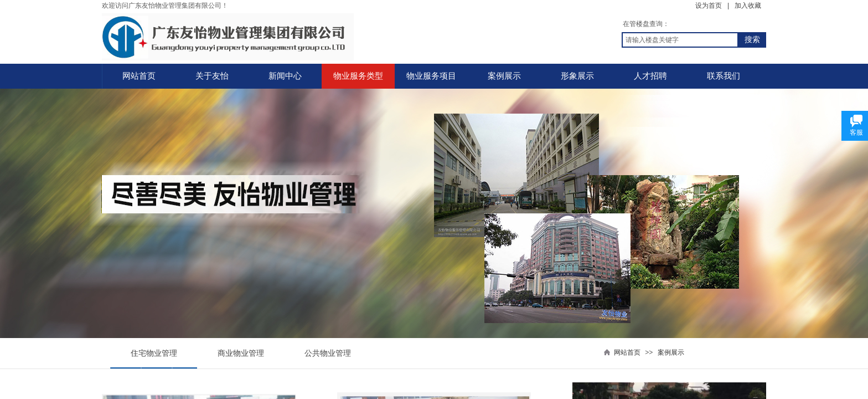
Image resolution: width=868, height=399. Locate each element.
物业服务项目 (431, 76)
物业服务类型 (358, 76)
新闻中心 (285, 76)
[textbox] (680, 40)
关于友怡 (212, 76)
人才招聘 (650, 76)
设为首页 (709, 6)
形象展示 (577, 76)
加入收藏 (748, 6)
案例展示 (504, 76)
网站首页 (139, 76)
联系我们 (724, 76)
